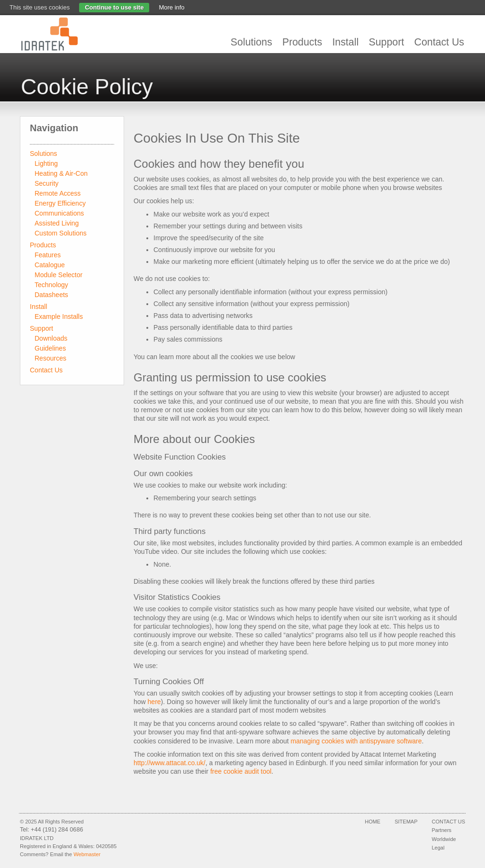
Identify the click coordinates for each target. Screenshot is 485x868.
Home (373, 822)
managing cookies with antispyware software (356, 741)
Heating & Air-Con (61, 173)
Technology (51, 285)
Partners (442, 830)
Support (386, 42)
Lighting (46, 163)
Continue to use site (114, 7)
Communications (59, 213)
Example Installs (59, 316)
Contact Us (440, 42)
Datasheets (51, 295)
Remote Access (58, 193)
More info (171, 7)
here (154, 702)
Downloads (51, 338)
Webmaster (87, 854)
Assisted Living (57, 223)
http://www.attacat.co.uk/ (170, 763)
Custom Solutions (61, 233)
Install (345, 42)
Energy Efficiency (60, 203)
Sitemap (406, 822)
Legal (438, 848)
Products (302, 42)
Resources (50, 358)
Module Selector (58, 275)
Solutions (251, 42)
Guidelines (50, 348)
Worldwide (444, 839)
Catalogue (50, 265)
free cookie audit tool (241, 771)
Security (47, 183)
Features (48, 255)
